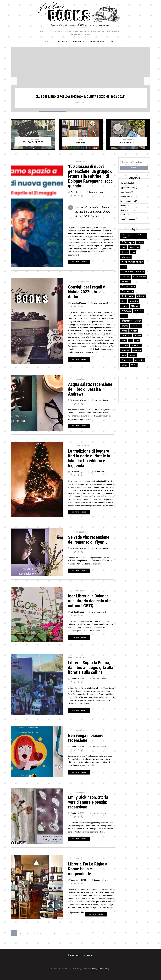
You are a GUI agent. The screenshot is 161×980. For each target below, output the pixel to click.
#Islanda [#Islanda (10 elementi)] (127, 291)
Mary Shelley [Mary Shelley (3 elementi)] (139, 360)
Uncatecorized (82, 161)
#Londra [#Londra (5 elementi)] (134, 301)
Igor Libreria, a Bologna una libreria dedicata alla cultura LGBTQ (90, 601)
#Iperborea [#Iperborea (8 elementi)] (128, 286)
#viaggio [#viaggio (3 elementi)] (134, 331)
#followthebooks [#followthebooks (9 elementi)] (132, 262)
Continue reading (79, 262)
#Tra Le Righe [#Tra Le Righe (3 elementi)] (136, 326)
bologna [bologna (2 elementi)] (124, 340)
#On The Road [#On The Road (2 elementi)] (139, 311)
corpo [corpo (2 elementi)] (137, 340)
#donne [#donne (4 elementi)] (125, 252)
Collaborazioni (97, 41)
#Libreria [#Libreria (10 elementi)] (128, 296)
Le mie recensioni (82, 282)
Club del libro (80, 92)
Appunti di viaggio (83, 446)
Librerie (79, 859)
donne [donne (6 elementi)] (125, 345)
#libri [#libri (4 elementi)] (124, 301)
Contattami (79, 41)
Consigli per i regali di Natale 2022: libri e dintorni (87, 292)
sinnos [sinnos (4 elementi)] (125, 365)
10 (54, 933)
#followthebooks (127, 183)
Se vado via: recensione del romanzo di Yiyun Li (89, 540)
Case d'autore (126, 192)
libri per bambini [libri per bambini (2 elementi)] (127, 360)
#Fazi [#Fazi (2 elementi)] (133, 252)
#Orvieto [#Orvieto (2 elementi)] (124, 316)
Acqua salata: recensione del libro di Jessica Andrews (90, 389)
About (113, 41)
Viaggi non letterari (128, 219)
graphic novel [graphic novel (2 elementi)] (137, 350)
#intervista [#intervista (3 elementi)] (125, 282)
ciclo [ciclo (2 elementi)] (131, 340)
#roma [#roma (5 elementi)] (125, 326)
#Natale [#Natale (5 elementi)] (135, 306)
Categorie (60, 41)
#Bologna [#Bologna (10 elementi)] (128, 242)
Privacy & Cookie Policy (100, 969)
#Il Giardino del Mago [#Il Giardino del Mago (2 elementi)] (139, 277)
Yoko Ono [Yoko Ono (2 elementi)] (134, 365)
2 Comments (99, 472)
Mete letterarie (126, 210)
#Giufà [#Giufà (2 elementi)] (124, 267)
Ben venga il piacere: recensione (86, 738)
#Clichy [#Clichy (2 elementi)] (124, 247)
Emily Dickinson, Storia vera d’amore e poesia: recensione (88, 802)
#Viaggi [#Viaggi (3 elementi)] (124, 331)
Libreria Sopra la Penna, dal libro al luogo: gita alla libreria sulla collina (91, 668)
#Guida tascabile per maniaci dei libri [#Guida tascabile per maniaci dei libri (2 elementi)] (133, 272)
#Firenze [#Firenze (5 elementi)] (126, 257)
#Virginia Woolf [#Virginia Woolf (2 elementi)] (126, 336)
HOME (47, 41)
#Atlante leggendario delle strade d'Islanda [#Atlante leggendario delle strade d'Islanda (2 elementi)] (132, 236)
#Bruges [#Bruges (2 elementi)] (140, 242)
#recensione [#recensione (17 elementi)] (131, 321)
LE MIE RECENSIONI (128, 143)
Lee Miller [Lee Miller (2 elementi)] (133, 355)
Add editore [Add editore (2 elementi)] (137, 336)
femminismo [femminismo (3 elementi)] (136, 345)
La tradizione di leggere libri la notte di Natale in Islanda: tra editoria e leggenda (89, 458)
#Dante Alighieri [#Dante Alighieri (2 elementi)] (134, 247)
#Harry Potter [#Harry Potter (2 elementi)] (126, 277)
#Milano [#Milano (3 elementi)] (125, 306)
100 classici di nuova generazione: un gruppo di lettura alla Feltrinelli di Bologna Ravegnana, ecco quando (91, 176)
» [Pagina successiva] (68, 933)
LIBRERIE (80, 143)
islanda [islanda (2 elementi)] (124, 355)
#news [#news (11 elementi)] (126, 311)
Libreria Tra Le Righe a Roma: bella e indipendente (88, 869)
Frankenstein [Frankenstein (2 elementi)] (126, 350)
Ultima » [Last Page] (77, 933)
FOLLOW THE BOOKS (33, 142)
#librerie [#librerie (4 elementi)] (141, 296)
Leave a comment (96, 192)
